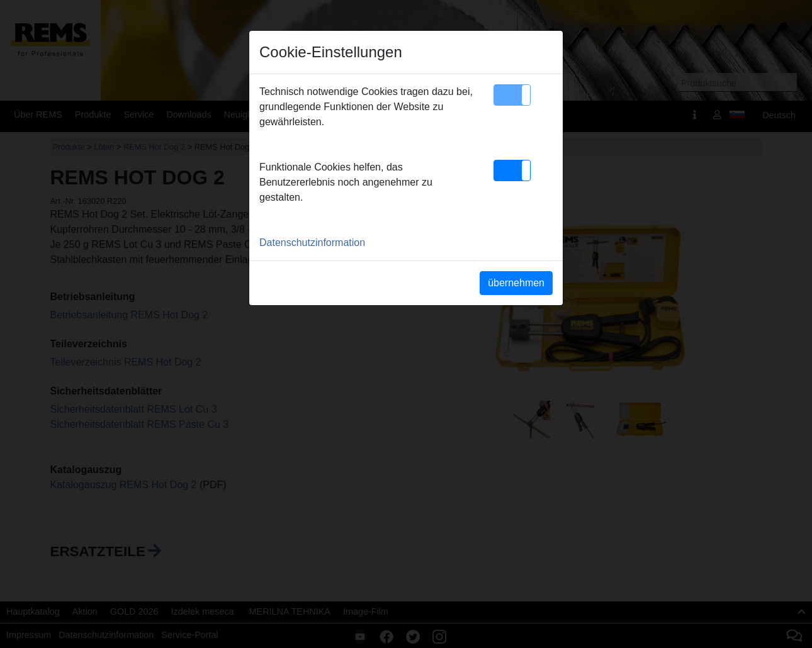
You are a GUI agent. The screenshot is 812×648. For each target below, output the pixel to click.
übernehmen (516, 283)
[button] (512, 95)
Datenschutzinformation (312, 243)
